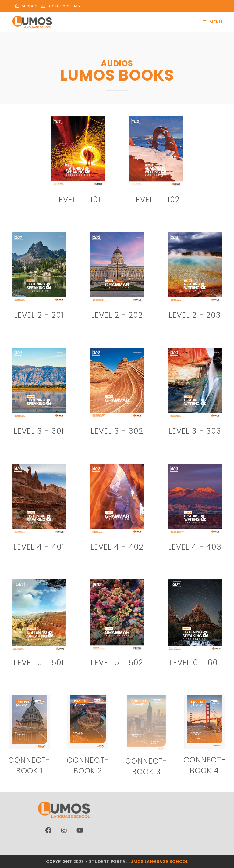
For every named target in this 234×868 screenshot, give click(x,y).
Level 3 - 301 (39, 431)
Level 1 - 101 (78, 200)
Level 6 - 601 (195, 663)
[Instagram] (64, 830)
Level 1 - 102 (156, 200)
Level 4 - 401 (39, 547)
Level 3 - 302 (117, 431)
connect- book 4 (205, 765)
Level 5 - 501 (39, 663)
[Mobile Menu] (213, 22)
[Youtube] (80, 830)
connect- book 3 (146, 766)
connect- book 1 (29, 766)
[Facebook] (48, 830)
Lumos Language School (158, 861)
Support (30, 6)
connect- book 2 (88, 766)
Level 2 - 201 (39, 315)
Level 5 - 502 (117, 663)
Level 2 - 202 (117, 315)
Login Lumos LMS (64, 6)
